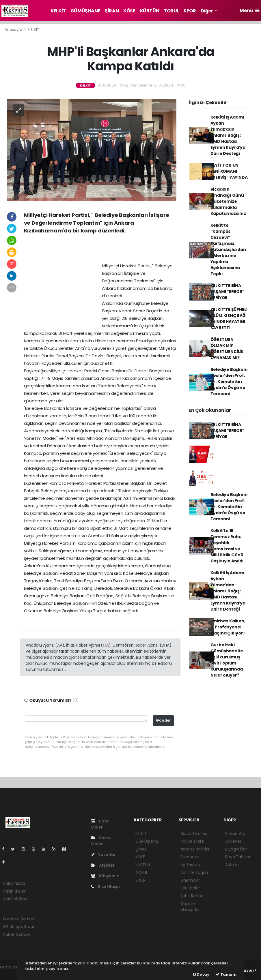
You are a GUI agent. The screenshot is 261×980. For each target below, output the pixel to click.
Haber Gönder (17, 934)
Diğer (207, 11)
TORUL (171, 11)
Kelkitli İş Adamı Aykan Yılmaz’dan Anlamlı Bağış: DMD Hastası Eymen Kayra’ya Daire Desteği (228, 135)
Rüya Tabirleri (238, 857)
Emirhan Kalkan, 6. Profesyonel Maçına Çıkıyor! (228, 627)
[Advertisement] (100, 250)
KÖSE (129, 11)
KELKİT (58, 11)
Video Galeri (101, 841)
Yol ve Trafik (192, 841)
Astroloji (233, 865)
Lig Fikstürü (191, 865)
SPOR (190, 11)
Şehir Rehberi (193, 896)
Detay (201, 974)
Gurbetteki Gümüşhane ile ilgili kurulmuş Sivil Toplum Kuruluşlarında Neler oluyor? (227, 660)
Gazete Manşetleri (191, 907)
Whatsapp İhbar (18, 927)
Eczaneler (190, 857)
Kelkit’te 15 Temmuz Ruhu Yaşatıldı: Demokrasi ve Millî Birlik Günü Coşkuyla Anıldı (227, 546)
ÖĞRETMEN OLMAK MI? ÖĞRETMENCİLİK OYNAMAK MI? (227, 349)
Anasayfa (14, 30)
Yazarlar (103, 855)
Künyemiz (105, 876)
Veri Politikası (15, 899)
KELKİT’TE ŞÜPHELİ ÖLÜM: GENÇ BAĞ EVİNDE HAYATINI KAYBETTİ (229, 319)
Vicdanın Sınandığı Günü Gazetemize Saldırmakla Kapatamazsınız (228, 201)
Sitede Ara (235, 833)
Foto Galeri (100, 824)
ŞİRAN (112, 11)
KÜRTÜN (150, 11)
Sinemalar (190, 880)
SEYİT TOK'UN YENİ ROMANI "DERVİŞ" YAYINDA (229, 171)
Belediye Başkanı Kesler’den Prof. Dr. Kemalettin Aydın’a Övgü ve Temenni (229, 382)
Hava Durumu (194, 833)
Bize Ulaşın (105, 887)
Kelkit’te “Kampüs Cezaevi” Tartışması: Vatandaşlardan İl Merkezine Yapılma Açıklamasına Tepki (228, 249)
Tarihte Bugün (194, 872)
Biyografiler (236, 849)
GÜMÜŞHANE (85, 11)
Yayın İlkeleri (15, 891)
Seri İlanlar (190, 888)
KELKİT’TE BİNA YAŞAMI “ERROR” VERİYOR (228, 292)
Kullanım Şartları (18, 919)
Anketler (233, 841)
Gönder (163, 720)
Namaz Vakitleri (195, 849)
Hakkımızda (14, 883)
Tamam (226, 974)
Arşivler (103, 865)
